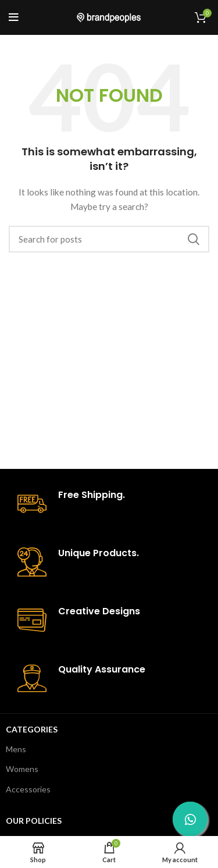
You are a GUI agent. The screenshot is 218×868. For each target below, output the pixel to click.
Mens (16, 749)
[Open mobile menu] (14, 17)
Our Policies (34, 821)
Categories (32, 729)
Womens (22, 769)
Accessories (28, 789)
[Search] (109, 239)
